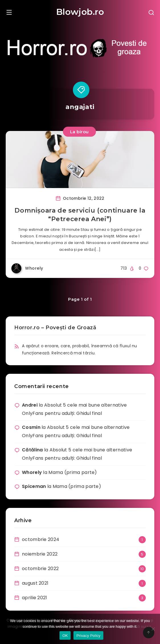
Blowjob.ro (80, 12)
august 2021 (35, 583)
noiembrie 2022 (40, 554)
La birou (79, 132)
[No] (153, 629)
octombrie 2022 (40, 569)
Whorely (32, 472)
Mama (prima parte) (73, 472)
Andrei (30, 405)
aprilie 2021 (35, 598)
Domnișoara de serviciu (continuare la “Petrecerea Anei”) (80, 215)
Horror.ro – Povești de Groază (55, 328)
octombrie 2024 (41, 539)
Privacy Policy (88, 636)
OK (65, 636)
